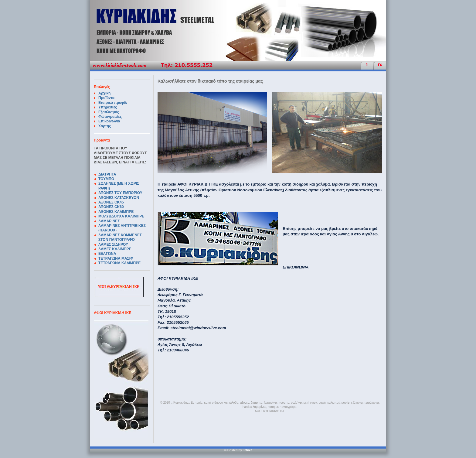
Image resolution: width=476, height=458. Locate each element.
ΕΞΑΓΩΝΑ (107, 254)
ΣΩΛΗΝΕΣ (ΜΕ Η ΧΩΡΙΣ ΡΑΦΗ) (119, 186)
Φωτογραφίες (110, 117)
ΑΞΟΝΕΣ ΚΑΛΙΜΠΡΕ (116, 212)
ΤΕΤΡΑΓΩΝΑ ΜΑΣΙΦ (116, 258)
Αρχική (104, 93)
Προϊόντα (106, 98)
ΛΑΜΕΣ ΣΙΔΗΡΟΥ (113, 244)
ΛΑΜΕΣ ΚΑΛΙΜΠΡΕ (115, 249)
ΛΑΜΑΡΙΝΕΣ (109, 221)
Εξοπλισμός (109, 112)
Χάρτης (105, 126)
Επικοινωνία (109, 121)
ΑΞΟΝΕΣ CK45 (111, 202)
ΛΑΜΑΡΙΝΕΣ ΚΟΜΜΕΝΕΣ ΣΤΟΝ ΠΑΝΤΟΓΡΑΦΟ (120, 237)
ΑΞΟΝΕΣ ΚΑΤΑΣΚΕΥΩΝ (119, 198)
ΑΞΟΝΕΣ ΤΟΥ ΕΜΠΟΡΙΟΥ (120, 193)
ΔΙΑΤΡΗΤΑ (107, 174)
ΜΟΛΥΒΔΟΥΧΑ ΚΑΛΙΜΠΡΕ (121, 216)
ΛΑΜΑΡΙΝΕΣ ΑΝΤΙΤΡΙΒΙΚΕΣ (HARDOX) (122, 228)
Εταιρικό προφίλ (113, 103)
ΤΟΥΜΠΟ (106, 179)
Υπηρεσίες (108, 107)
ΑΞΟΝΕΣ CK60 (111, 207)
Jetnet (247, 450)
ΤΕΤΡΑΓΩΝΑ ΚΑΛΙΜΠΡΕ (119, 263)
